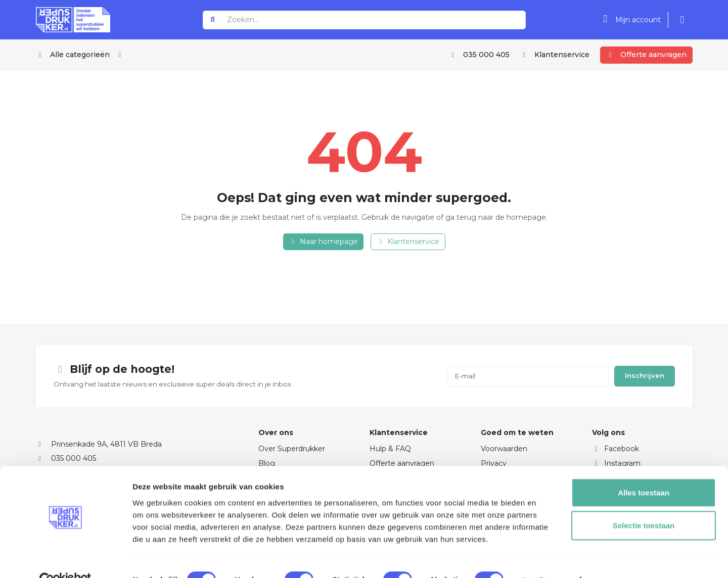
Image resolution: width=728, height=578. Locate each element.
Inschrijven (645, 375)
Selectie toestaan (644, 504)
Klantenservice (408, 242)
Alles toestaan (644, 471)
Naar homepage (323, 242)
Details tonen (546, 558)
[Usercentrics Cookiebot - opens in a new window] (65, 558)
